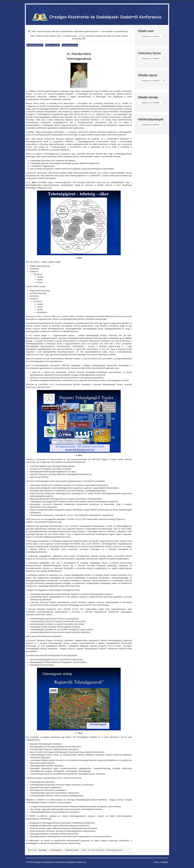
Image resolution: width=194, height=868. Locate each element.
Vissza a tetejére (161, 862)
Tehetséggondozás (70, 45)
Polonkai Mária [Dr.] (35, 45)
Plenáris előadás (53, 45)
